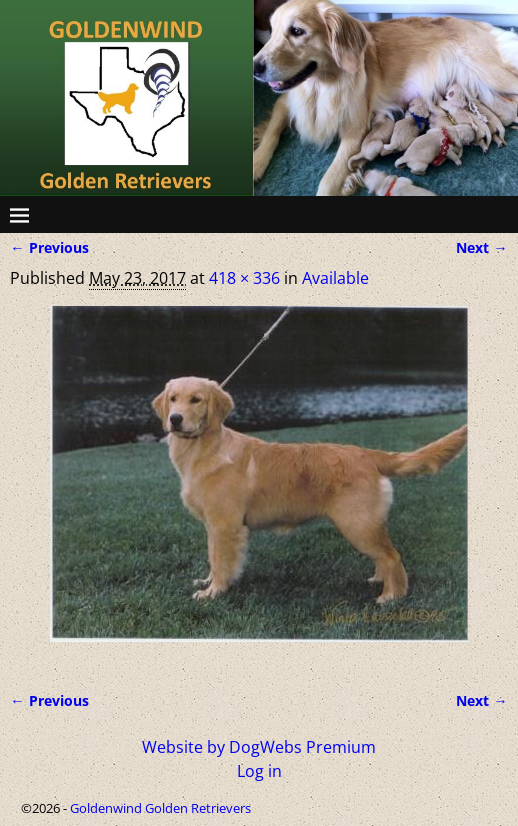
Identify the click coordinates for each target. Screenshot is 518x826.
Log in (259, 771)
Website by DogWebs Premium (259, 747)
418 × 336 (244, 278)
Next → (481, 247)
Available (335, 278)
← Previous (49, 247)
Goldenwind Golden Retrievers (160, 808)
